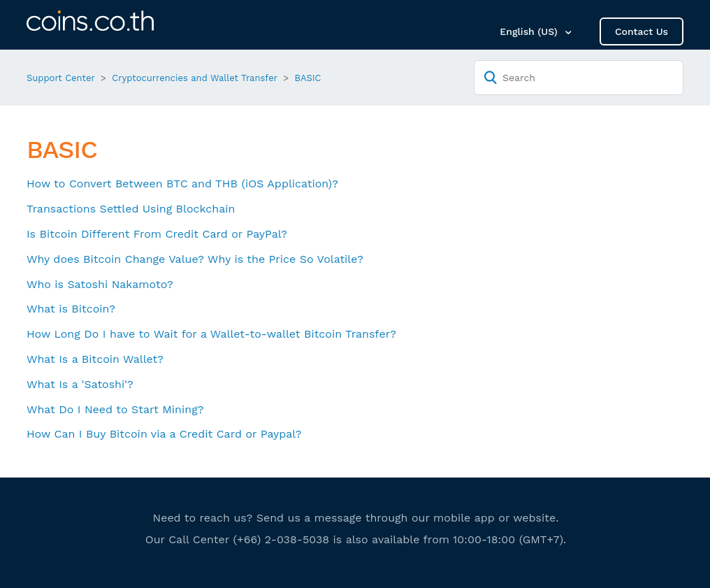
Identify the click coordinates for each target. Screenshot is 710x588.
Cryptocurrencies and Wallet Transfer (195, 78)
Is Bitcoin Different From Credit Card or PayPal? (157, 234)
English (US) (530, 31)
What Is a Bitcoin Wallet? (95, 359)
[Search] (579, 78)
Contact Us (642, 31)
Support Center (61, 78)
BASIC (308, 78)
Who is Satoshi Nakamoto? (100, 284)
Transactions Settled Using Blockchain (131, 209)
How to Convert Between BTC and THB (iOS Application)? (182, 184)
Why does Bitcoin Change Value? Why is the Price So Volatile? (195, 259)
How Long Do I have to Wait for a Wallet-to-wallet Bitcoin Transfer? (211, 334)
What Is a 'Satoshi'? (80, 384)
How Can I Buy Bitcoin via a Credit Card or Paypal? (164, 434)
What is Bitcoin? (71, 309)
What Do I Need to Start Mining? (115, 409)
